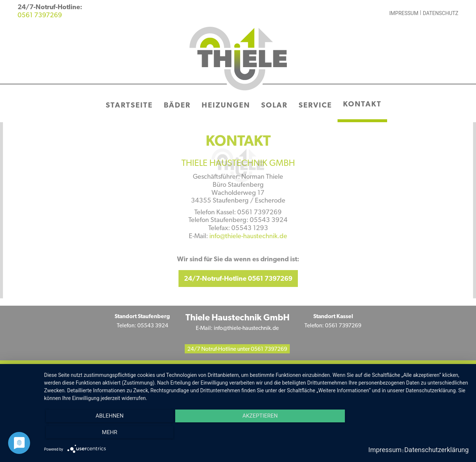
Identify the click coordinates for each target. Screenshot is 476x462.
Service (315, 106)
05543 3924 (153, 326)
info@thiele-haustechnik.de (248, 237)
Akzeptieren (260, 416)
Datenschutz (441, 13)
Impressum (404, 13)
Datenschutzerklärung (437, 450)
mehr (110, 432)
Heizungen (226, 106)
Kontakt (362, 105)
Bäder (177, 106)
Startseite (129, 106)
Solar (274, 106)
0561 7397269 (40, 16)
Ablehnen (109, 416)
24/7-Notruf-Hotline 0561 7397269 (238, 279)
